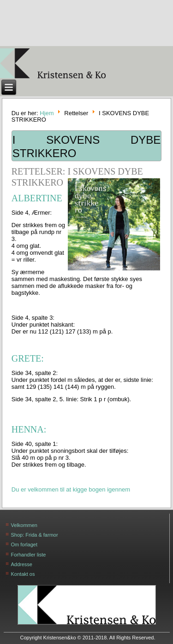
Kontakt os (23, 574)
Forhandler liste (29, 555)
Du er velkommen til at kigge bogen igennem (71, 489)
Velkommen (24, 525)
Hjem (47, 113)
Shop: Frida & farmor (35, 535)
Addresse (22, 564)
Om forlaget (24, 544)
